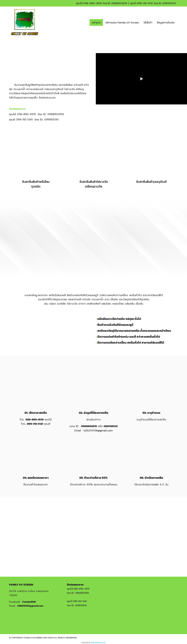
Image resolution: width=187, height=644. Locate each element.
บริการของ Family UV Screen (122, 22)
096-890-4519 (93, 3)
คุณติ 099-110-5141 (77, 601)
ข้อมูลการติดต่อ (166, 22)
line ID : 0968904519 (78, 593)
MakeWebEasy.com (98, 643)
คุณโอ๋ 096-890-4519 (78, 589)
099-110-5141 (145, 3)
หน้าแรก (96, 22)
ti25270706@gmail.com (98, 430)
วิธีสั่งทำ (148, 22)
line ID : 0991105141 (77, 605)
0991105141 (169, 3)
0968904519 (119, 3)
